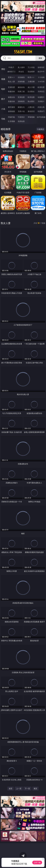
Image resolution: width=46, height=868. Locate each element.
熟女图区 (31, 101)
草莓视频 (31, 117)
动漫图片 (41, 97)
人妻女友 (31, 107)
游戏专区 (41, 67)
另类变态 (41, 91)
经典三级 (21, 91)
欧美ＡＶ (31, 77)
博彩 (3, 69)
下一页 (27, 789)
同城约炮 (11, 117)
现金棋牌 (31, 72)
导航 (3, 119)
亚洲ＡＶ (11, 77)
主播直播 (31, 81)
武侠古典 (41, 107)
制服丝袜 (11, 91)
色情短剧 (21, 121)
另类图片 (41, 101)
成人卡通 (31, 87)
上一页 (19, 789)
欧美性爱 (41, 87)
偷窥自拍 (11, 97)
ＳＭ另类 (41, 81)
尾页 (35, 789)
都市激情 (11, 107)
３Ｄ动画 (41, 77)
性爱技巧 (41, 111)
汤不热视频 (41, 117)
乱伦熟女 (31, 91)
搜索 (40, 58)
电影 (3, 89)
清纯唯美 (21, 101)
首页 (11, 789)
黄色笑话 (31, 111)
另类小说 (21, 111)
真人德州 (21, 67)
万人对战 (31, 67)
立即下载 (37, 862)
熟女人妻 (11, 81)
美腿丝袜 (11, 101)
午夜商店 (21, 117)
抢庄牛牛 (41, 72)
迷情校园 (11, 111)
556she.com (23, 52)
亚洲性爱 (11, 87)
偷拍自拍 (21, 87)
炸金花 (21, 72)
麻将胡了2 (11, 72)
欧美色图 (31, 97)
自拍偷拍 (21, 77)
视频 (3, 79)
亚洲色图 (21, 97)
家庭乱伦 (21, 107)
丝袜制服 (21, 81)
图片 (3, 99)
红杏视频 (11, 121)
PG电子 (11, 67)
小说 (3, 109)
